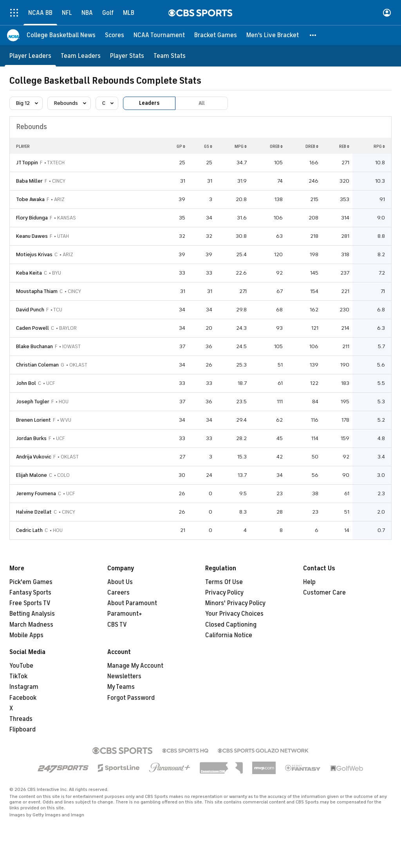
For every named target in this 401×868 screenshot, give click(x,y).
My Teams (121, 687)
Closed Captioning (231, 625)
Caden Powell (33, 328)
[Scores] (115, 35)
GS (208, 146)
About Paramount (132, 603)
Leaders (149, 103)
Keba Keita (29, 273)
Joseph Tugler (33, 402)
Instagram (24, 687)
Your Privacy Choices (234, 614)
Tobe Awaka (30, 199)
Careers (118, 593)
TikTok (18, 676)
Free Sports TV (30, 603)
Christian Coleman (37, 365)
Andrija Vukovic (34, 457)
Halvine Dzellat (34, 512)
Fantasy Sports (30, 593)
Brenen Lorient (33, 420)
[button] (313, 35)
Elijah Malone (32, 475)
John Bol (26, 383)
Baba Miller (29, 181)
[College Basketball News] (61, 35)
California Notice (229, 635)
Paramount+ (125, 614)
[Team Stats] (170, 56)
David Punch (30, 310)
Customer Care (324, 593)
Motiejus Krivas (34, 254)
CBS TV (117, 625)
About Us (120, 582)
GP (181, 146)
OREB (276, 146)
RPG (379, 146)
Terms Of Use (224, 582)
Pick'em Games (31, 582)
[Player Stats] (127, 56)
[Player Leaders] (30, 56)
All (202, 103)
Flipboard (23, 730)
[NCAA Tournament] (159, 35)
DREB (312, 146)
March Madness (31, 625)
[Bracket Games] (216, 35)
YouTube (21, 666)
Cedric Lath (29, 530)
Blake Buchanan (34, 346)
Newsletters (124, 676)
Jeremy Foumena (36, 493)
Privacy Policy (224, 593)
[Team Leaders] (81, 56)
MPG (241, 146)
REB (344, 146)
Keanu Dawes (32, 236)
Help (309, 582)
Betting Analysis (32, 614)
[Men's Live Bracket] (273, 35)
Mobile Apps (26, 635)
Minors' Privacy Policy (235, 603)
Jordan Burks (31, 438)
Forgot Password (131, 698)
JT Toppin (27, 163)
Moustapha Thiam (37, 291)
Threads (21, 719)
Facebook (23, 698)
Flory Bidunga (32, 218)
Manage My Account (135, 666)
